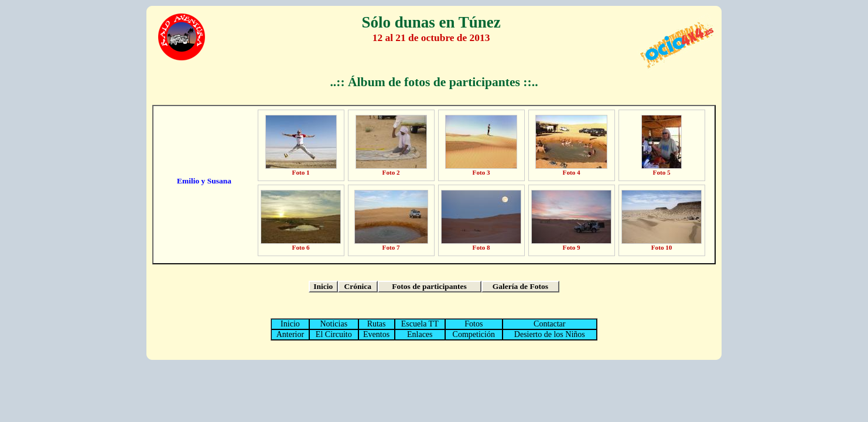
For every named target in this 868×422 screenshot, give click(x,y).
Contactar (549, 324)
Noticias (334, 324)
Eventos (376, 334)
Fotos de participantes (429, 286)
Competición (474, 334)
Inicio (323, 286)
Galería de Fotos (520, 286)
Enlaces (420, 334)
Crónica (358, 286)
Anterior (290, 334)
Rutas (377, 324)
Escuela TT (420, 324)
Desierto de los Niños (550, 334)
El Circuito (334, 334)
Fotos (474, 324)
